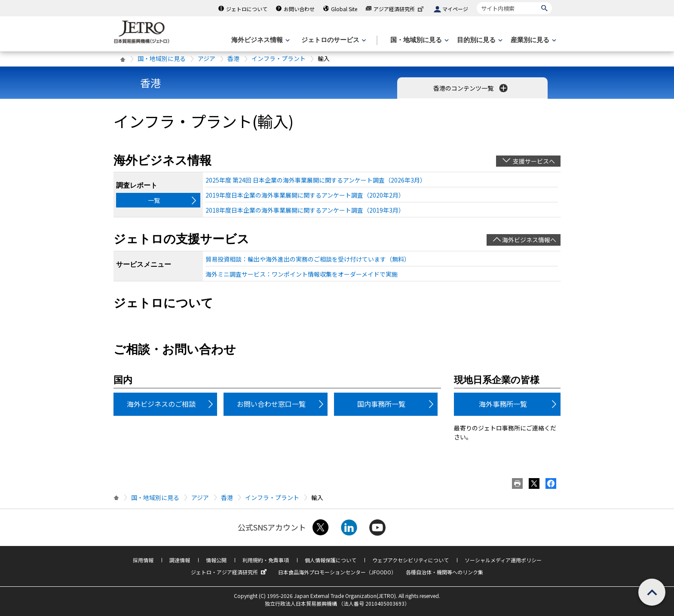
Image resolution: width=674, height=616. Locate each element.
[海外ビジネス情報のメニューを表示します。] (260, 40)
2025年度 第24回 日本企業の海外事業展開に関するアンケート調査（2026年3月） (316, 180)
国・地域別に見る (162, 58)
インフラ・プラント (279, 58)
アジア (207, 58)
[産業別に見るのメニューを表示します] (533, 40)
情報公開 (216, 560)
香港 (233, 58)
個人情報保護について (331, 560)
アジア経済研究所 (399, 9)
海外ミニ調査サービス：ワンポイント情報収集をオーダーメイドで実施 (302, 274)
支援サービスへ (534, 161)
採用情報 (143, 560)
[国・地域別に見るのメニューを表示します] (419, 40)
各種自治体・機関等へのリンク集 (444, 572)
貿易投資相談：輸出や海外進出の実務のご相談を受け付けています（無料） (308, 259)
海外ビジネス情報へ (529, 240)
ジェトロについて (247, 9)
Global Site (344, 9)
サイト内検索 (476, 2)
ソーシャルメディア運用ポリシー (503, 560)
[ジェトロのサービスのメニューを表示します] (333, 40)
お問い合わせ (299, 9)
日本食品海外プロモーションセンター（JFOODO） (337, 572)
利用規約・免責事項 (266, 560)
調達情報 (180, 560)
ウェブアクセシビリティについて (411, 560)
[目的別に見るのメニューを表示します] (479, 40)
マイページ (455, 9)
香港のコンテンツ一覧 (471, 88)
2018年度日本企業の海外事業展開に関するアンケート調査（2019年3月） (305, 210)
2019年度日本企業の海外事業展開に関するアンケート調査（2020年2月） (305, 195)
